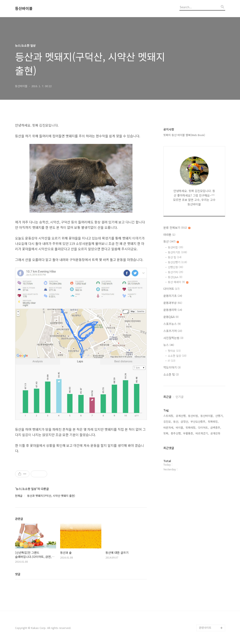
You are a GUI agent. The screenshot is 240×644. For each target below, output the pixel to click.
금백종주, (216, 428)
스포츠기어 (173, 331)
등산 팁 (175, 257)
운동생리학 (173, 310)
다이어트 (171, 289)
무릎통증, (188, 433)
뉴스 (169, 345)
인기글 (180, 397)
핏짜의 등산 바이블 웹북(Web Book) (184, 135)
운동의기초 (173, 296)
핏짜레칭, (191, 428)
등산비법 (176, 247)
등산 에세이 (178, 282)
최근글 (167, 397)
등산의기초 (177, 252)
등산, (176, 422)
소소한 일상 (177, 356)
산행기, (219, 416)
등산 (171, 241)
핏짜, (166, 433)
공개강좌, (216, 433)
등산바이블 (24, 8)
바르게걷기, (202, 433)
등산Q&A (175, 277)
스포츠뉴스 (172, 324)
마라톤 (169, 235)
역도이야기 (172, 367)
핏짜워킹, (213, 422)
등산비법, (193, 416)
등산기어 (176, 272)
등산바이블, (207, 416)
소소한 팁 (171, 374)
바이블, (180, 428)
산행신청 (176, 267)
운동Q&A (171, 317)
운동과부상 (173, 303)
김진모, (167, 422)
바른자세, (169, 428)
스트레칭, (169, 416)
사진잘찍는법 (173, 338)
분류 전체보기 (177, 228)
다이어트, (203, 428)
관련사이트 (205, 628)
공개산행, (181, 416)
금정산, (185, 422)
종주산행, (176, 433)
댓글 (18, 574)
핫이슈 (174, 351)
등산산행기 (177, 262)
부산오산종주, (198, 422)
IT (172, 361)
